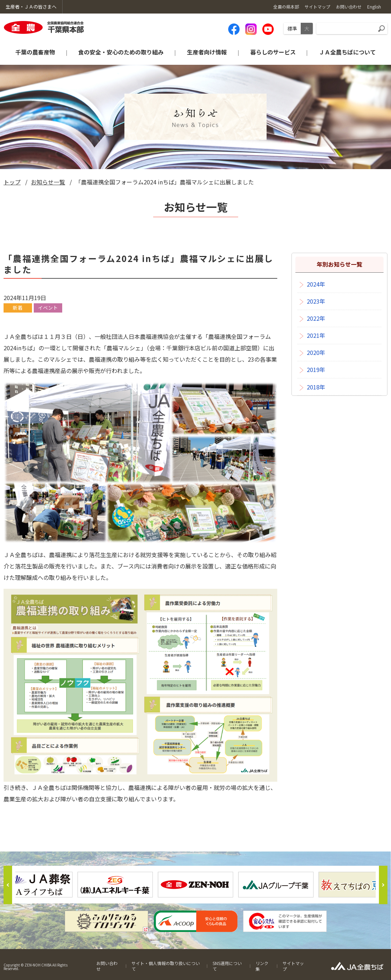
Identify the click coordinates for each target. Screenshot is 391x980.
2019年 (316, 370)
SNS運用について (227, 966)
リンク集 (262, 966)
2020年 (316, 352)
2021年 (316, 335)
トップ (12, 182)
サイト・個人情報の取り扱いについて (166, 966)
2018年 (316, 387)
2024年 (316, 284)
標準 (292, 28)
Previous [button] (8, 885)
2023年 (316, 301)
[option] (195, 885)
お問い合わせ (107, 966)
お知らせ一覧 (48, 182)
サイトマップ (293, 966)
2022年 (316, 318)
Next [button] (383, 885)
